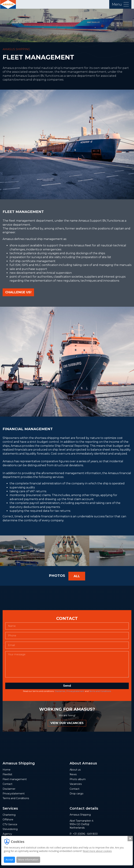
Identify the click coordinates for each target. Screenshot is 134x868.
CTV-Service (10, 825)
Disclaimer (60, 692)
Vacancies (76, 785)
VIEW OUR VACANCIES (67, 724)
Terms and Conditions (100, 692)
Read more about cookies (97, 851)
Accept (9, 860)
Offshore (8, 821)
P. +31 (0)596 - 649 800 (84, 835)
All (77, 577)
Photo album (78, 780)
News (73, 775)
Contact (8, 785)
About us (75, 771)
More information (28, 860)
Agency (7, 835)
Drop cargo (77, 795)
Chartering (9, 816)
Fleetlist (7, 775)
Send (67, 687)
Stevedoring (10, 830)
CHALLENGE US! (18, 292)
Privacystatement (75, 692)
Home (7, 771)
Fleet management (15, 780)
